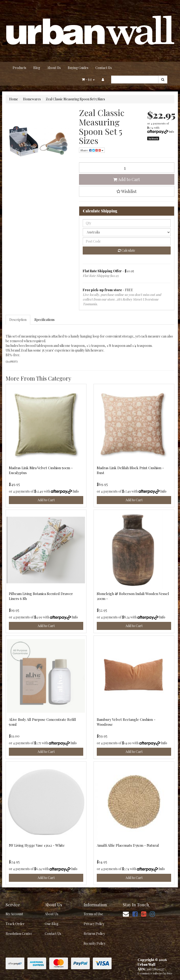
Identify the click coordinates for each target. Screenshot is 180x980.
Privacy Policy (94, 924)
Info (172, 131)
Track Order (15, 924)
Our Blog (52, 924)
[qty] (127, 223)
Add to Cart (127, 179)
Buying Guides (78, 68)
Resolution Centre (19, 934)
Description (18, 320)
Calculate (127, 250)
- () (88, 79)
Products (19, 68)
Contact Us (104, 68)
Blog (37, 68)
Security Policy (95, 943)
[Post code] (127, 241)
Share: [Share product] (92, 150)
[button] (127, 191)
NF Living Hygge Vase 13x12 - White (37, 845)
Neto (169, 973)
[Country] (127, 232)
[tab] (18, 320)
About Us (54, 68)
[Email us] (126, 914)
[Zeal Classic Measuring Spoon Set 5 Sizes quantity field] (127, 168)
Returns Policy (94, 934)
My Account (14, 914)
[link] (135, 914)
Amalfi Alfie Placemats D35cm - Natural (128, 845)
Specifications (45, 320)
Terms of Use (93, 914)
